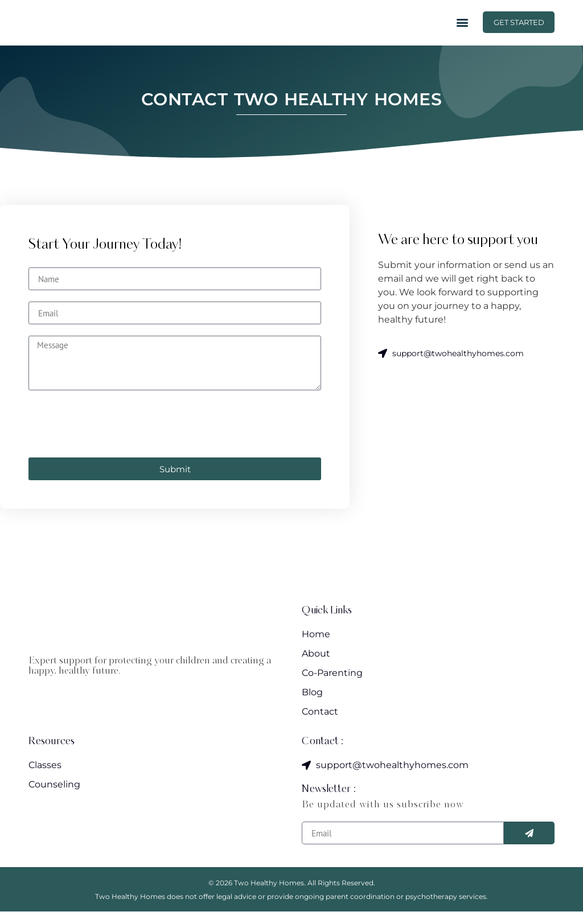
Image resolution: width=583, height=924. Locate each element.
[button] (455, 29)
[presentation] (115, 436)
